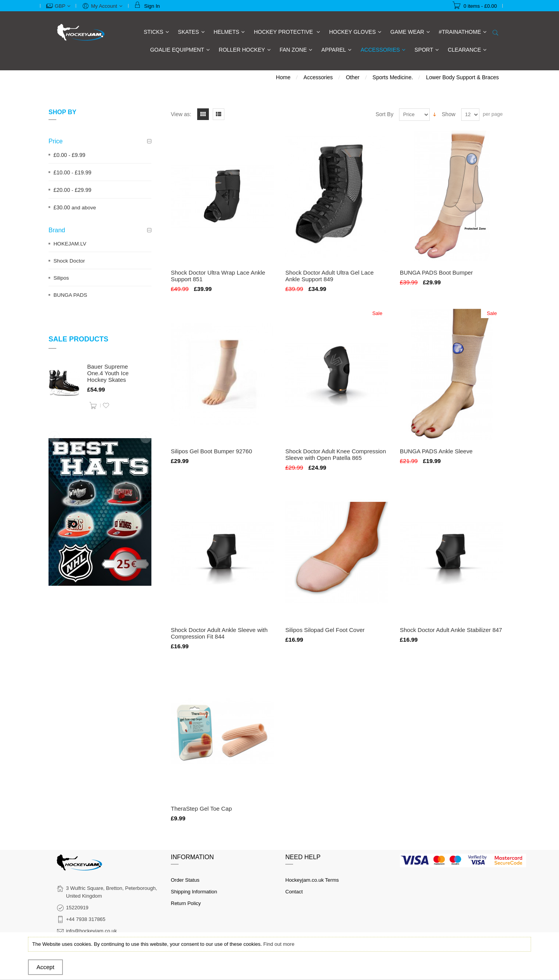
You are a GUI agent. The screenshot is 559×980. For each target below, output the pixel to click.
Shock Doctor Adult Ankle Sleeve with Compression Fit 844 (219, 633)
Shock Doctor (69, 261)
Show (449, 114)
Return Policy (186, 903)
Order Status (185, 880)
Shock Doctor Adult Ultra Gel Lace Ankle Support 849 (330, 276)
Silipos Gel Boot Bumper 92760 (211, 451)
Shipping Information (194, 892)
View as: (181, 114)
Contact (294, 892)
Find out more (279, 944)
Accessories (318, 77)
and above (75, 208)
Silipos (61, 278)
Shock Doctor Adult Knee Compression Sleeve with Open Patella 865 (336, 454)
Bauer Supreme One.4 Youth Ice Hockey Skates (108, 373)
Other (353, 77)
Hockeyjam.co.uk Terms (312, 880)
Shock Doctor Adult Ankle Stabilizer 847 (451, 630)
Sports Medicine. (393, 77)
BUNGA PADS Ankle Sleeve (436, 451)
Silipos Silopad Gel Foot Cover (325, 630)
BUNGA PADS (70, 295)
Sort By (385, 114)
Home (283, 77)
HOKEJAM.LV (70, 244)
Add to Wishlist (106, 406)
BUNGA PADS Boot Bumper (436, 272)
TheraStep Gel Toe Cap (201, 809)
